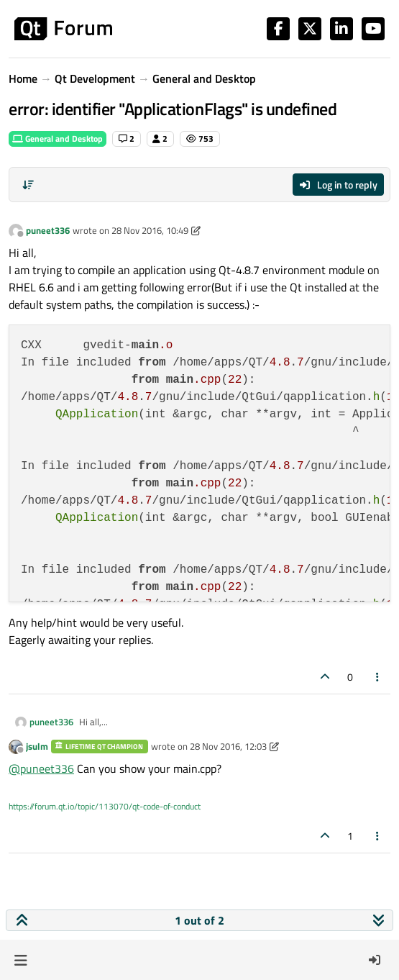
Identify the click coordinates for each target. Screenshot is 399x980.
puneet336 (48, 230)
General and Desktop (58, 139)
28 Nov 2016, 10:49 (150, 230)
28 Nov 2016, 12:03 (228, 746)
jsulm (37, 746)
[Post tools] (378, 677)
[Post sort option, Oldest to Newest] (28, 185)
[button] (20, 960)
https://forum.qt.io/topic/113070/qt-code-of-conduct (105, 806)
